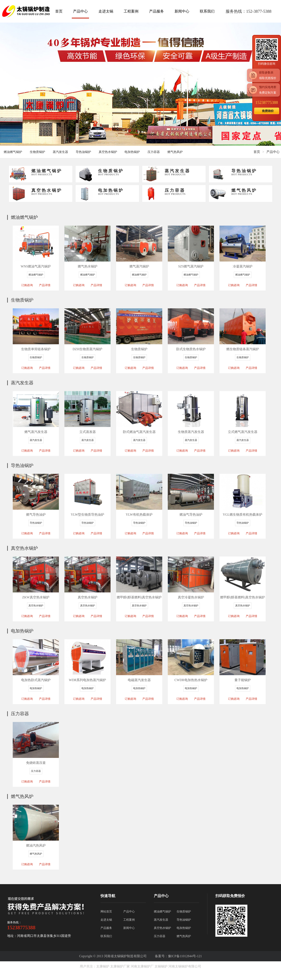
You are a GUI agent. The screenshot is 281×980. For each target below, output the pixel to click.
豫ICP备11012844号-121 (185, 956)
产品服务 (156, 11)
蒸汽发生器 (60, 152)
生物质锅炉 (37, 152)
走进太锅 (106, 11)
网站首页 (106, 912)
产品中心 (80, 11)
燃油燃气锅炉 (13, 152)
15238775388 (267, 102)
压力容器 (154, 152)
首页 (59, 11)
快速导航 (108, 896)
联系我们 (207, 11)
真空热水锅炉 (108, 152)
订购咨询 (27, 285)
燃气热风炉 (175, 152)
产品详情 (45, 285)
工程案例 (131, 11)
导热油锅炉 (83, 152)
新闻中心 (182, 11)
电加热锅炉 (132, 152)
